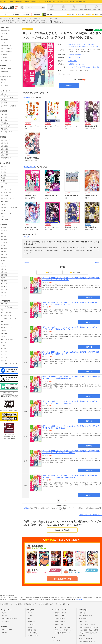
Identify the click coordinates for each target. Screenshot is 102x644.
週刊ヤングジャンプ (7, 328)
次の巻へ (97, 263)
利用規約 (82, 636)
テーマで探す (5, 117)
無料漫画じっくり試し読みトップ (25, 604)
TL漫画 (3, 178)
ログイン (3, 83)
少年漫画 (3, 175)
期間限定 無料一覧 (6, 158)
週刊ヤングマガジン (7, 313)
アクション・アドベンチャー (9, 208)
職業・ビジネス (5, 196)
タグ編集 (27, 237)
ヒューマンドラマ (6, 190)
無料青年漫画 (5, 152)
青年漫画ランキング (59, 621)
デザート (3, 354)
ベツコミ (3, 337)
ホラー (3, 211)
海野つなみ (4, 240)
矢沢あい (3, 296)
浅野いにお (4, 231)
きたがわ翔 (4, 254)
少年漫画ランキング (59, 624)
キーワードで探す (6, 126)
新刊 (88, 15)
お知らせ (3, 94)
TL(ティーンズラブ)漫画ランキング (63, 627)
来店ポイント (97, 15)
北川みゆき (4, 257)
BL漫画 (3, 181)
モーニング (4, 342)
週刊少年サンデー (6, 348)
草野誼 (3, 260)
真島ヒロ (3, 293)
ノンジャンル (81, 64)
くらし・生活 (73, 67)
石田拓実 (3, 237)
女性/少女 (26, 15)
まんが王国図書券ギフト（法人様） (89, 630)
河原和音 (3, 251)
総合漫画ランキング (59, 613)
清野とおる (4, 272)
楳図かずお (4, 242)
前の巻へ (27, 263)
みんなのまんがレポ (7, 132)
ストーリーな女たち (7, 307)
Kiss (2, 322)
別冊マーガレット (6, 334)
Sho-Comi (4, 345)
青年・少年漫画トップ (7, 52)
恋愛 (2, 187)
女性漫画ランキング (59, 616)
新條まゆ (3, 269)
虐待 (98, 67)
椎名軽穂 (3, 266)
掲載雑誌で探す (5, 123)
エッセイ (89, 67)
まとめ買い (75, 272)
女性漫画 (3, 166)
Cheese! (3, 331)
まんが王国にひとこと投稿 (8, 106)
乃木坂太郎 (4, 284)
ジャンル (70, 15)
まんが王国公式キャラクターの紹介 (89, 627)
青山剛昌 (3, 228)
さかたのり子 (5, 263)
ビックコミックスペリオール (9, 363)
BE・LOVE (4, 304)
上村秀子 (76, 54)
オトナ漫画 (4, 184)
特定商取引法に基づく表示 (87, 641)
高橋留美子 (4, 281)
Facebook (57, 641)
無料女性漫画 (5, 146)
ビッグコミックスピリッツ (8, 319)
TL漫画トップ (5, 54)
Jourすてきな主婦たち (7, 339)
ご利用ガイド (5, 100)
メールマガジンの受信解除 (9, 619)
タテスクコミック (30, 167)
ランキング (80, 15)
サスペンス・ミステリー (8, 199)
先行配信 (16, 15)
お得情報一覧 (5, 72)
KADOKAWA (73, 61)
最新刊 (49, 272)
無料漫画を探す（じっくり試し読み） (91, 515)
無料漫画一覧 (5, 143)
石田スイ (3, 234)
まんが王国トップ (6, 604)
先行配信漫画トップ (7, 46)
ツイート (90, 30)
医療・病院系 (5, 219)
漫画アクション (5, 357)
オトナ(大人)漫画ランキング (62, 633)
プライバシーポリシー (85, 638)
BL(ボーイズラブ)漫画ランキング (63, 630)
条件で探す (4, 114)
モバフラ (3, 360)
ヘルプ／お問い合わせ (7, 97)
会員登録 (3, 80)
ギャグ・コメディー (7, 193)
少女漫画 (3, 169)
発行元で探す (5, 129)
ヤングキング (5, 351)
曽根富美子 (4, 275)
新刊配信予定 (5, 40)
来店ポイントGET (6, 69)
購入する (69, 86)
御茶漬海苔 (4, 248)
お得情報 (4, 632)
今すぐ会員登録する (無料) (62, 579)
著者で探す (4, 120)
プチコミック (5, 310)
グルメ (3, 216)
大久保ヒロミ (5, 245)
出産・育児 (82, 67)
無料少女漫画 (5, 149)
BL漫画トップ (5, 57)
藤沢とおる (4, 290)
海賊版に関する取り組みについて (9, 410)
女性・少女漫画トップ (7, 49)
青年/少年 (37, 15)
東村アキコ (4, 287)
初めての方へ (5, 103)
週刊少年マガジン (6, 325)
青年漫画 (3, 172)
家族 (94, 67)
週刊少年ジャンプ (6, 316)
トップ (5, 15)
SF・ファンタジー (6, 214)
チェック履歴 (5, 86)
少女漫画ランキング (59, 618)
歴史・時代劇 (5, 202)
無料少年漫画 (5, 155)
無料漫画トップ (5, 31)
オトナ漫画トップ (6, 60)
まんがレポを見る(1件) (62, 530)
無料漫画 (48, 15)
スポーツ (3, 205)
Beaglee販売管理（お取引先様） (88, 633)
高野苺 (3, 278)
